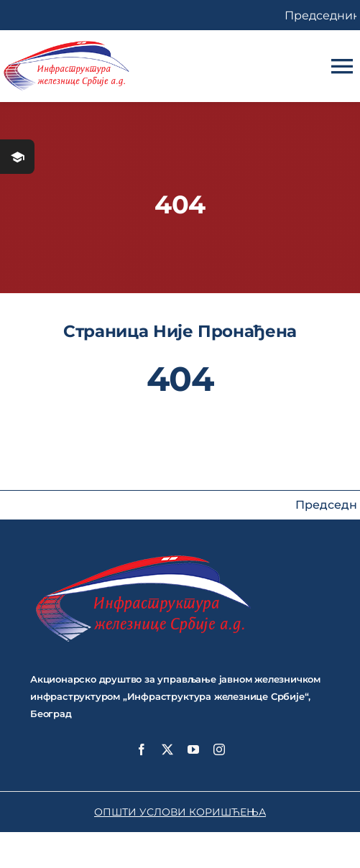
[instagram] (219, 749)
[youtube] (193, 749)
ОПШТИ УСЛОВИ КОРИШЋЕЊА (180, 812)
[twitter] (167, 749)
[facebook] (142, 749)
